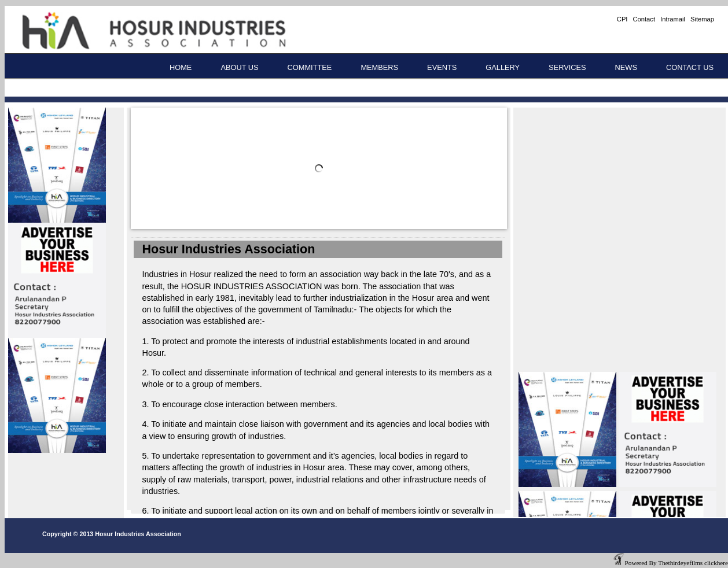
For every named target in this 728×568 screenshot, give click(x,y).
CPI (622, 19)
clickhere (716, 563)
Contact (644, 19)
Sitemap (702, 19)
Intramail (673, 19)
